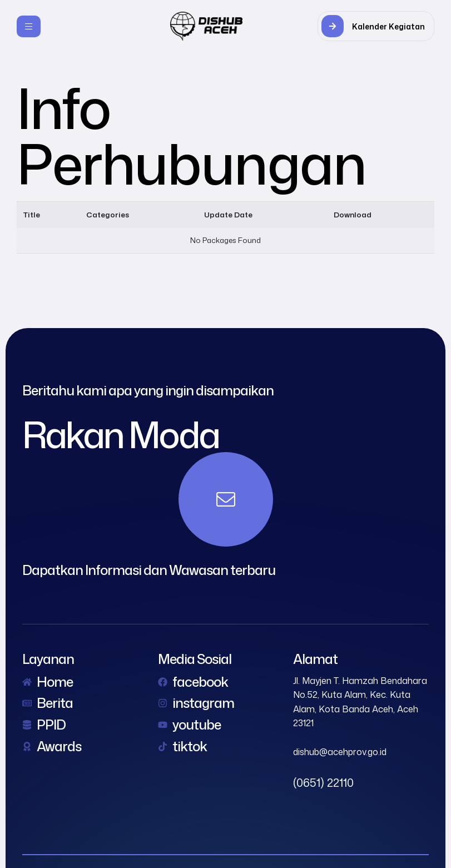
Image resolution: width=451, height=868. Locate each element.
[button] (376, 26)
